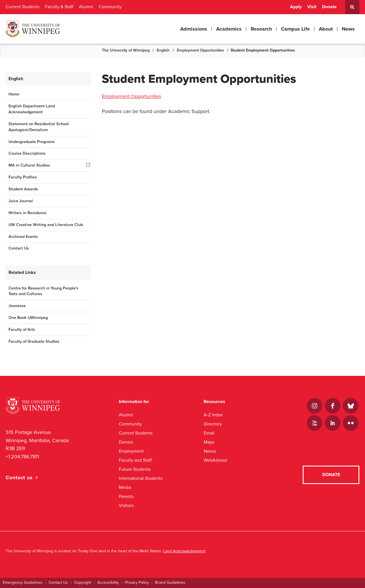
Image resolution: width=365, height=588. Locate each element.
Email (209, 433)
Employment (131, 451)
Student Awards (23, 189)
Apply (296, 7)
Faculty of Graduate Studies (34, 341)
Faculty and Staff (135, 460)
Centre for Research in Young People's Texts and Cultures (43, 291)
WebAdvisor (216, 460)
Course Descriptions (27, 153)
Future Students (135, 469)
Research (261, 29)
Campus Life (295, 29)
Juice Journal (21, 201)
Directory (213, 424)
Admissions (194, 29)
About (326, 29)
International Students (141, 478)
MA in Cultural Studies (29, 165)
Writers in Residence (27, 213)
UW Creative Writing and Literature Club (46, 225)
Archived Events (23, 237)
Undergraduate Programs (32, 142)
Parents (126, 496)
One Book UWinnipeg (28, 318)
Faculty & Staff (59, 7)
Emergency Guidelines (23, 582)
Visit (312, 7)
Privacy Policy (137, 582)
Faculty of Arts (22, 330)
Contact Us (19, 248)
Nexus (210, 451)
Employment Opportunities (200, 50)
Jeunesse (17, 306)
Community (110, 7)
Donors (126, 442)
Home (14, 94)
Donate (329, 7)
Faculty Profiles (23, 177)
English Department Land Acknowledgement (32, 109)
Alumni (86, 7)
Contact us (19, 478)
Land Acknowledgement (184, 551)
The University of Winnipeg (126, 50)
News (348, 29)
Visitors (126, 505)
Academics (229, 29)
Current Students (22, 7)
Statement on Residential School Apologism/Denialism (39, 127)
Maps (209, 442)
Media (125, 487)
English (163, 50)
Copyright (83, 582)
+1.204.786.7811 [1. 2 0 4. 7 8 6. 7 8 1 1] (22, 457)
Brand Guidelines (170, 582)
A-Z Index (213, 415)
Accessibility (108, 582)
